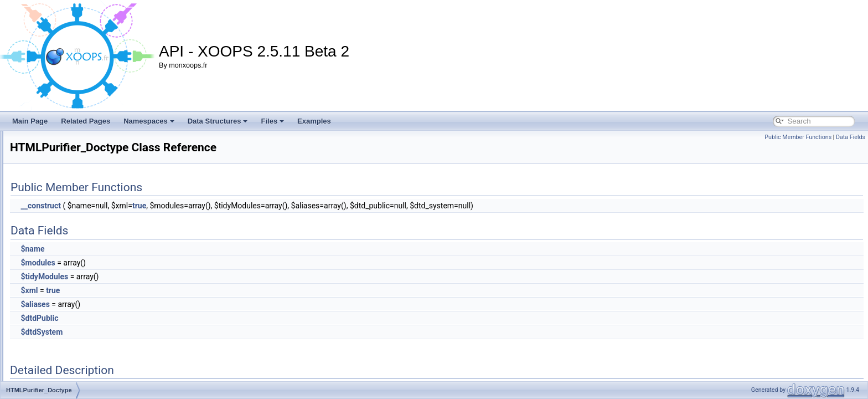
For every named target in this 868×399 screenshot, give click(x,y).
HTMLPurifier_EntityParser (76, 323)
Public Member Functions (798, 137)
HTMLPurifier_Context (69, 140)
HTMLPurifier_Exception (73, 359)
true (278, 206)
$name (171, 249)
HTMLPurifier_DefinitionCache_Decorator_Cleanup (112, 201)
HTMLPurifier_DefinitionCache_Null (89, 225)
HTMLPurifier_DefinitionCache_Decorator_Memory (112, 213)
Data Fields (851, 137)
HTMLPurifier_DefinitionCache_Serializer (97, 237)
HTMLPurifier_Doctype (70, 262)
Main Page (30, 121)
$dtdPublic (178, 318)
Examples (314, 121)
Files (272, 121)
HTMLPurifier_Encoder (70, 298)
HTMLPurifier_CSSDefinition (79, 152)
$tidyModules (183, 277)
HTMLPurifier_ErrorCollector (78, 335)
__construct (179, 206)
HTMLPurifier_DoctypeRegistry (82, 274)
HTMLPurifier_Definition (72, 164)
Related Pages (86, 121)
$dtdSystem (180, 332)
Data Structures (218, 121)
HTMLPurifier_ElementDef (75, 286)
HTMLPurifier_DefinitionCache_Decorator (98, 188)
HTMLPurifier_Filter (65, 371)
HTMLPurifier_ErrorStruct (74, 347)
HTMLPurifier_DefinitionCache (81, 176)
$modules (176, 263)
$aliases (173, 304)
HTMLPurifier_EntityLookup (77, 310)
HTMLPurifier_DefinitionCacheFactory (92, 249)
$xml (167, 290)
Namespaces (149, 121)
